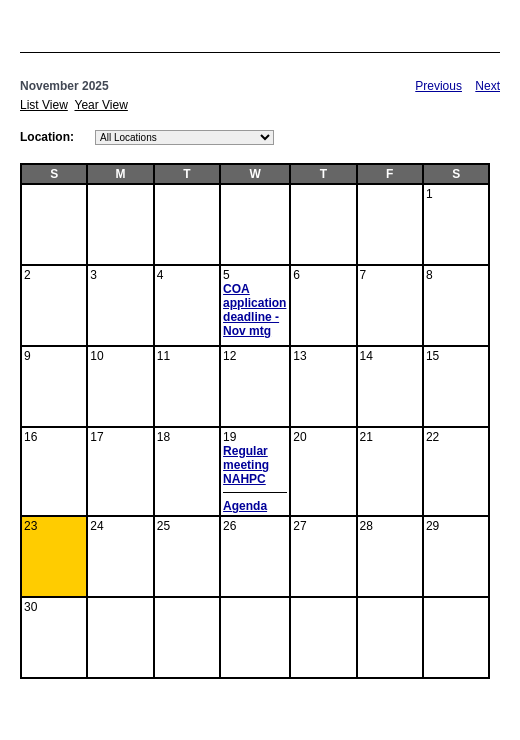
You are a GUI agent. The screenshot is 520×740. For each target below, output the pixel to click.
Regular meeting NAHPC (246, 465)
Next (487, 86)
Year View (100, 105)
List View (44, 105)
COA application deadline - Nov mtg (254, 310)
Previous (438, 86)
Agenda (245, 506)
